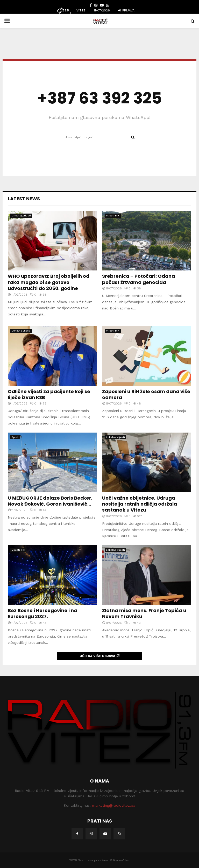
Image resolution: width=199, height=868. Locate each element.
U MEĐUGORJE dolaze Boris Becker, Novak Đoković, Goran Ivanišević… (50, 501)
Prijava (126, 10)
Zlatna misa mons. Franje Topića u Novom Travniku (144, 613)
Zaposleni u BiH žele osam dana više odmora (146, 394)
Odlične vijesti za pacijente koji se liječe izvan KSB (49, 394)
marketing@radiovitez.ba (114, 805)
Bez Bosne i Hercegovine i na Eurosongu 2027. (42, 613)
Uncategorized (21, 216)
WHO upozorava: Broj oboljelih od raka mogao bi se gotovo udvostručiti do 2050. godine (49, 282)
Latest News (24, 199)
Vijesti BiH (113, 216)
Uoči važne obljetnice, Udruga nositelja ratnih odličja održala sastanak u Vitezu (140, 504)
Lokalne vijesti (21, 331)
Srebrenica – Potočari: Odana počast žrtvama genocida (138, 279)
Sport (15, 437)
